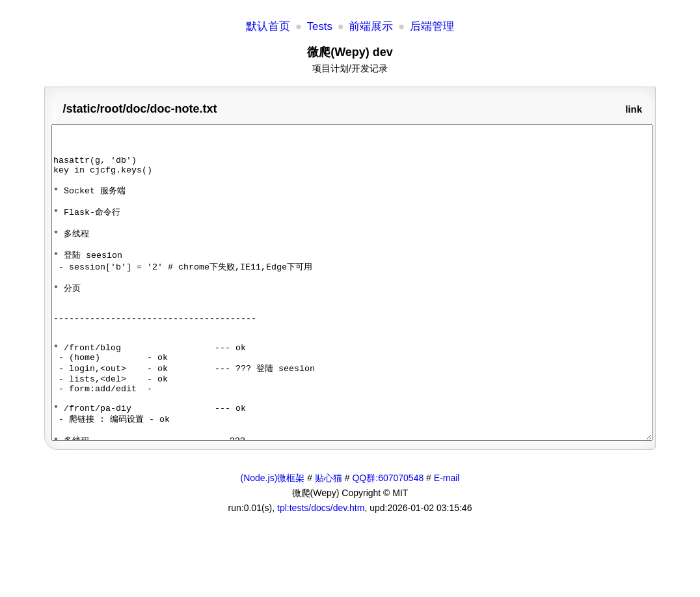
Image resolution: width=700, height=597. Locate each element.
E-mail (447, 540)
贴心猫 (329, 540)
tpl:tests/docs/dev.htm (321, 570)
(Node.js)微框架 (273, 540)
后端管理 (432, 26)
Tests (320, 26)
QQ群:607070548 (388, 540)
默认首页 (268, 26)
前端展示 (371, 26)
